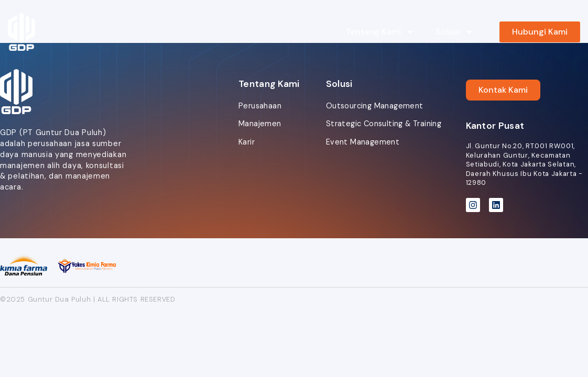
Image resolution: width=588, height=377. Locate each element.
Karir (247, 142)
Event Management (363, 142)
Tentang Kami (380, 32)
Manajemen (260, 124)
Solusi (454, 32)
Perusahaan (260, 106)
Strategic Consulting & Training (384, 124)
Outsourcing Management (375, 106)
